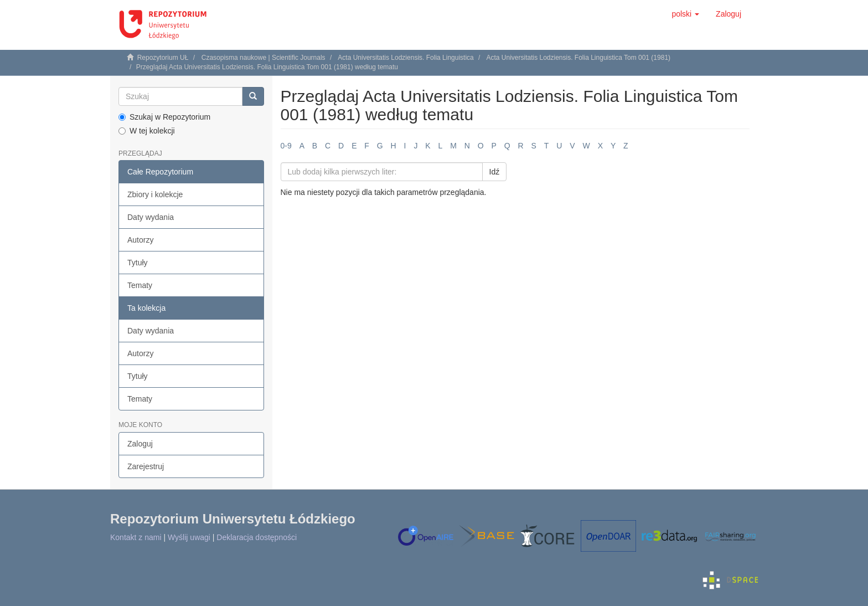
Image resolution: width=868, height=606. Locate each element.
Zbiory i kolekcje (155, 194)
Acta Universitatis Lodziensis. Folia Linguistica (405, 58)
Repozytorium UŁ (163, 58)
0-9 (286, 146)
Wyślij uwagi (189, 537)
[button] (685, 14)
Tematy (140, 285)
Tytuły (138, 263)
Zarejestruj (146, 466)
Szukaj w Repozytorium (164, 117)
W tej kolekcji (147, 131)
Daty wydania (151, 217)
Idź (495, 172)
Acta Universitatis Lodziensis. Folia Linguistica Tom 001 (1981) (578, 58)
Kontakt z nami (136, 537)
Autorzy (140, 240)
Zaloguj (140, 444)
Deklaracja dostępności (257, 537)
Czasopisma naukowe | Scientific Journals (263, 58)
